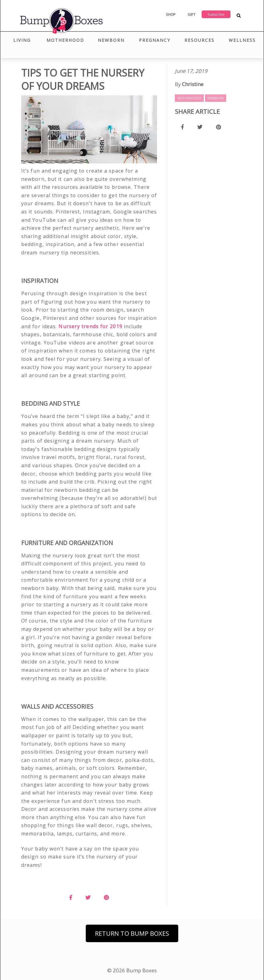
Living (22, 40)
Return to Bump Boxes (132, 933)
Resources (199, 40)
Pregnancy (155, 40)
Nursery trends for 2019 (90, 326)
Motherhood (65, 40)
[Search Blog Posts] (239, 16)
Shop (171, 14)
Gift (192, 14)
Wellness (242, 40)
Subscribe (216, 14)
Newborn (111, 40)
